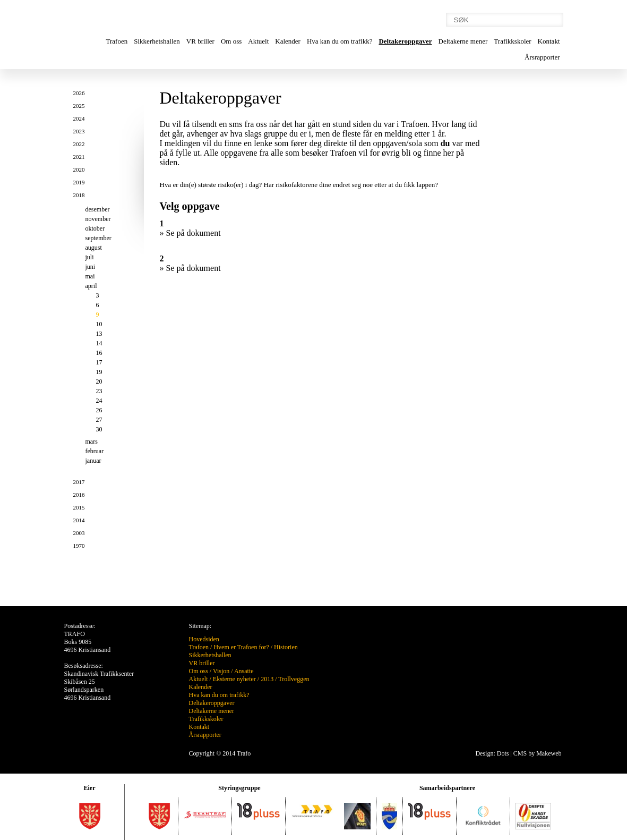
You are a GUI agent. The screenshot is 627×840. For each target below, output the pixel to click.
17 (99, 362)
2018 (79, 195)
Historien (286, 647)
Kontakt (549, 41)
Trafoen (117, 41)
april (91, 286)
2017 (79, 482)
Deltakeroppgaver (405, 41)
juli (90, 257)
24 (99, 401)
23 (99, 391)
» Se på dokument (190, 233)
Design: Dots (492, 753)
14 (99, 343)
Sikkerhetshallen (157, 41)
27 (99, 420)
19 (99, 372)
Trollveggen (294, 679)
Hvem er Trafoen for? (241, 647)
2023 (79, 131)
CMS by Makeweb (538, 753)
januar (93, 461)
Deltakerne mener (463, 41)
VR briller (200, 41)
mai (90, 276)
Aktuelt (258, 41)
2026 (79, 93)
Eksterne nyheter (234, 679)
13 (99, 334)
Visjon (221, 671)
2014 (79, 520)
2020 (79, 169)
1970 (79, 546)
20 (99, 381)
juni (91, 267)
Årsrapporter (542, 57)
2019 (79, 182)
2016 (79, 495)
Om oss (231, 41)
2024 (79, 118)
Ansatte (244, 671)
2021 (79, 157)
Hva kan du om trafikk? (340, 41)
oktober (95, 228)
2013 (267, 679)
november (98, 219)
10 (99, 324)
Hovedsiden (204, 639)
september (98, 238)
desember (98, 209)
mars (92, 442)
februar (95, 451)
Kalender (288, 41)
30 (99, 429)
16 (99, 353)
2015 (79, 507)
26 (99, 410)
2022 (79, 144)
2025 (79, 106)
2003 (79, 533)
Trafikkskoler (512, 41)
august (94, 248)
